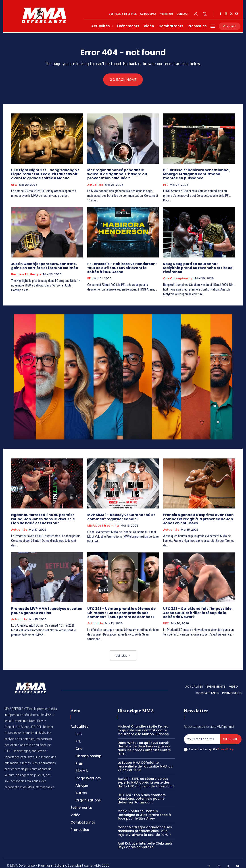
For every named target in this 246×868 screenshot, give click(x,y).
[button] (204, 14)
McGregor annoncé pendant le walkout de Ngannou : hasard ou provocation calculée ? (123, 174)
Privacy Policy (225, 745)
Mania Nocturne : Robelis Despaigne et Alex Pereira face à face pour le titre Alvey (144, 810)
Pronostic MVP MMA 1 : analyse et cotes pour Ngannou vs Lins (46, 606)
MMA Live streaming (103, 521)
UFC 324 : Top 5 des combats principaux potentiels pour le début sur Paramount (142, 794)
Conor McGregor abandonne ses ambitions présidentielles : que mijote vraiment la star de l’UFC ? (145, 826)
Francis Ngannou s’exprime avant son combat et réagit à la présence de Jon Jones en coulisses (197, 515)
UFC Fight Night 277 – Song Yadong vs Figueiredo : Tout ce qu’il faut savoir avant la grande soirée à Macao (44, 174)
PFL (166, 185)
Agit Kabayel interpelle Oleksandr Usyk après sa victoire (145, 841)
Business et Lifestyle (26, 274)
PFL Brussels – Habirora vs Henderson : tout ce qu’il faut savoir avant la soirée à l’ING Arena (122, 268)
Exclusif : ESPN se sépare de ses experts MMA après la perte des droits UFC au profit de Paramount (146, 778)
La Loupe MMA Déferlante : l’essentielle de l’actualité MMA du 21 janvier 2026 (145, 762)
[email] (202, 735)
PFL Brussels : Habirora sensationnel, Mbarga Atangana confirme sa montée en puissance (198, 174)
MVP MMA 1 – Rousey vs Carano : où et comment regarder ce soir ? (120, 513)
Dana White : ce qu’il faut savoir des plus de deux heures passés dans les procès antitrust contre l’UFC (144, 744)
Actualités (95, 185)
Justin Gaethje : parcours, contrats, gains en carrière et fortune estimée (44, 266)
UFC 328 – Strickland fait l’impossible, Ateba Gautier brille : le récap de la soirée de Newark (197, 608)
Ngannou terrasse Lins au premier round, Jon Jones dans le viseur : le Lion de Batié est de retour (46, 515)
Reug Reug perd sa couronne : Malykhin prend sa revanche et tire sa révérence (198, 266)
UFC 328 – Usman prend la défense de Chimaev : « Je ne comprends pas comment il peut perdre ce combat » (121, 608)
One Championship (178, 274)
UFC (14, 185)
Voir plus (123, 651)
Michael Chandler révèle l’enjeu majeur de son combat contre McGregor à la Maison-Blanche (143, 726)
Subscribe (231, 735)
